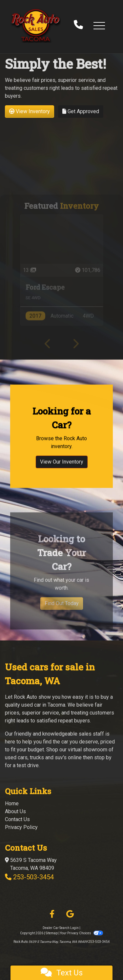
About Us (15, 811)
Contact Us (17, 819)
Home (12, 804)
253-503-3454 (33, 877)
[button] (99, 25)
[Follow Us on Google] (70, 914)
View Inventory (30, 111)
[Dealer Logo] (36, 25)
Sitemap (52, 933)
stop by (103, 757)
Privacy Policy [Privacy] (21, 827)
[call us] (78, 25)
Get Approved (81, 111)
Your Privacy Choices (81, 933)
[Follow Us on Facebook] (52, 914)
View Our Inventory (62, 471)
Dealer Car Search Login (61, 928)
